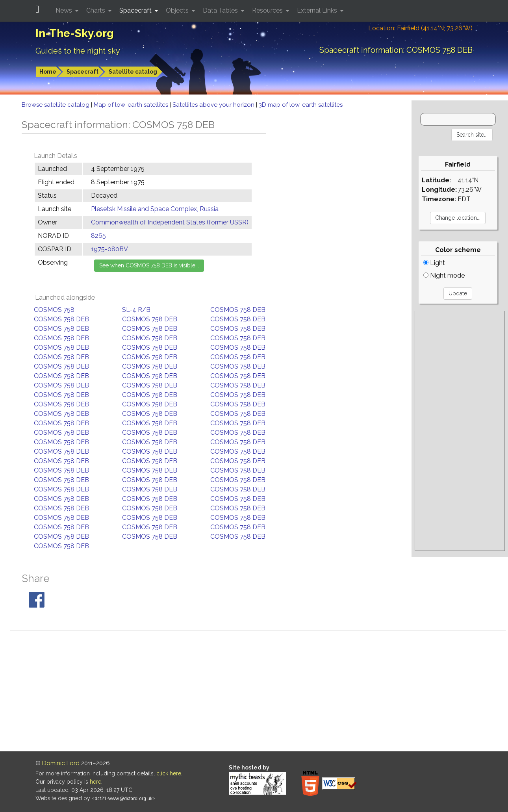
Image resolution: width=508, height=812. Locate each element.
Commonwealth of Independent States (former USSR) (170, 222)
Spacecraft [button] (136, 10)
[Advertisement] (460, 431)
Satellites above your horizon (214, 105)
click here (169, 773)
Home (48, 72)
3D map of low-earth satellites (301, 105)
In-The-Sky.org (75, 33)
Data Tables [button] (221, 10)
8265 (98, 236)
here (95, 782)
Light (434, 263)
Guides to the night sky (78, 51)
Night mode (444, 275)
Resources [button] (268, 10)
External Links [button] (318, 10)
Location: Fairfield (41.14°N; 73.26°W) (420, 28)
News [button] (65, 10)
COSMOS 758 (54, 310)
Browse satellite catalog (56, 105)
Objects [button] (178, 10)
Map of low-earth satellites (132, 105)
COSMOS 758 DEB (238, 310)
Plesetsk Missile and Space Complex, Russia (155, 209)
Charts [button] (96, 10)
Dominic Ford (61, 763)
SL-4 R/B (136, 310)
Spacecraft (83, 72)
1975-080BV (109, 249)
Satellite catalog (133, 72)
